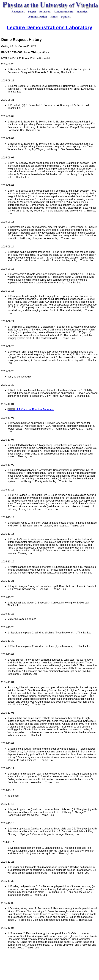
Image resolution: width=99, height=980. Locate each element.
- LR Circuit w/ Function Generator (31, 409)
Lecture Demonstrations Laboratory (49, 27)
